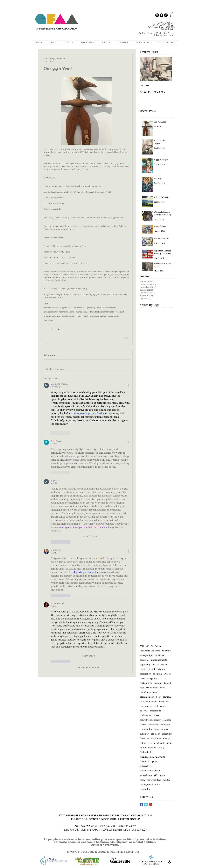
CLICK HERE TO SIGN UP (125, 819)
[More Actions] (128, 385)
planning (91, 308)
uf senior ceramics (52, 316)
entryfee (144, 743)
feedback (144, 752)
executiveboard (157, 743)
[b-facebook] (162, 15)
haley (142, 780)
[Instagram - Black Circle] (166, 15)
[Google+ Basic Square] (150, 805)
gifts (156, 775)
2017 (70, 308)
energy (167, 738)
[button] (172, 15)
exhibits (152, 747)
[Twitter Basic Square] (146, 805)
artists (143, 669)
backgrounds (146, 683)
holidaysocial (146, 784)
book (159, 697)
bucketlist (164, 701)
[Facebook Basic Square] (142, 805)
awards (167, 674)
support (63, 308)
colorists (167, 720)
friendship (145, 761)
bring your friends (98, 316)
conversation (146, 729)
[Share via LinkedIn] (59, 329)
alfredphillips (146, 655)
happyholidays (154, 780)
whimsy (47, 308)
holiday (167, 780)
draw (142, 738)
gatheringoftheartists (150, 771)
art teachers (162, 665)
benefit (168, 683)
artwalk (152, 669)
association (145, 674)
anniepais (145, 660)
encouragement (154, 738)
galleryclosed (146, 766)
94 (84, 308)
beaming (158, 683)
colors (143, 725)
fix (151, 752)
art (153, 665)
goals (163, 775)
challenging (145, 715)
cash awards (113, 316)
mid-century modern (107, 308)
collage (156, 715)
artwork (161, 669)
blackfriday (145, 692)
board (155, 692)
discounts (167, 734)
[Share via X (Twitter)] (52, 329)
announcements (159, 660)
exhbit (85, 316)
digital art (156, 734)
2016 (142, 646)
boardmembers (147, 697)
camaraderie (146, 706)
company (165, 725)
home (157, 784)
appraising (145, 665)
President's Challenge (150, 651)
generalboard (146, 775)
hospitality (145, 789)
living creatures (51, 312)
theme (55, 308)
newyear (78, 308)
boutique (167, 697)
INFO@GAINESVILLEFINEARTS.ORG (108, 830)
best (142, 688)
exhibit (143, 747)
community (153, 725)
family (161, 747)
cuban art (120, 312)
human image (82, 312)
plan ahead (48, 320)
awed (142, 678)
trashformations (67, 312)
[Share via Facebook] (45, 329)
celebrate (144, 711)
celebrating (156, 711)
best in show (152, 688)
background (152, 678)
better (162, 688)
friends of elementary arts (102, 312)
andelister (159, 655)
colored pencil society (71, 316)
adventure (167, 651)
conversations (161, 729)
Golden (158, 646)
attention (157, 674)
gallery (155, 761)
